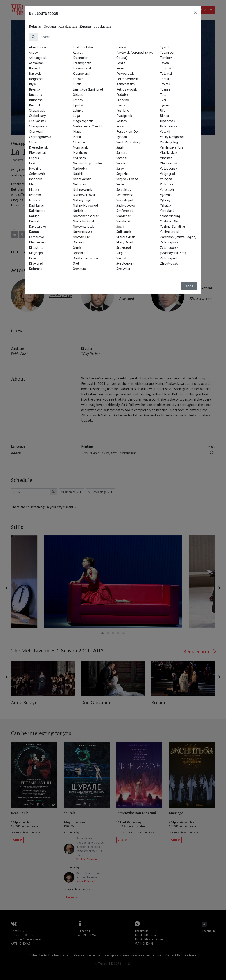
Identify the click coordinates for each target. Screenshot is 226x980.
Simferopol (125, 211)
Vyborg (165, 200)
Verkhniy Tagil (170, 142)
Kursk (77, 84)
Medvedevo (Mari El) (88, 126)
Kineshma (36, 247)
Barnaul (35, 68)
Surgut (121, 253)
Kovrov (78, 52)
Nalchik (78, 174)
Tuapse (165, 89)
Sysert (165, 47)
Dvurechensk (38, 147)
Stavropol (124, 247)
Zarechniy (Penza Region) (178, 237)
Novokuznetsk (83, 226)
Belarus (35, 26)
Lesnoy (78, 100)
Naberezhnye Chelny (88, 163)
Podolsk (122, 94)
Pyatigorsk (124, 116)
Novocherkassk (84, 221)
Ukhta (164, 116)
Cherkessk (36, 131)
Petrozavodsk (126, 89)
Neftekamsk (82, 179)
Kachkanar (37, 205)
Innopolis (36, 179)
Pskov (121, 105)
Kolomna (36, 269)
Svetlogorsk (125, 263)
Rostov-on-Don (128, 131)
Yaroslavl (167, 211)
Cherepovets (38, 126)
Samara (122, 152)
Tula (163, 94)
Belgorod (36, 79)
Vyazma (166, 195)
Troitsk (165, 84)
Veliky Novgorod (172, 137)
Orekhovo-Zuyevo (86, 258)
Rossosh (122, 126)
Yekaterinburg (170, 216)
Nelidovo (79, 184)
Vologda (166, 179)
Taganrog (167, 52)
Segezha (122, 174)
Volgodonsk (169, 168)
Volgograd (167, 174)
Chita (33, 142)
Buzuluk (35, 105)
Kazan (34, 232)
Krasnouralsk (82, 68)
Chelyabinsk (38, 121)
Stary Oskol (125, 242)
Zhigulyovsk (169, 263)
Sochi (120, 226)
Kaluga (34, 216)
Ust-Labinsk (169, 126)
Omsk (77, 247)
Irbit (32, 184)
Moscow (79, 142)
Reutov (122, 121)
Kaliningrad (37, 211)
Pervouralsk (125, 73)
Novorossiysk (82, 232)
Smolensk (123, 216)
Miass (77, 131)
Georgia (50, 26)
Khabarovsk (38, 242)
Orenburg (79, 269)
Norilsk (78, 211)
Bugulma (36, 94)
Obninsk (78, 242)
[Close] (196, 13)
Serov (120, 184)
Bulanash (36, 100)
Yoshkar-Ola (169, 221)
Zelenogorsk (169, 242)
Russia (85, 26)
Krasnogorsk (82, 63)
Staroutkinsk (126, 237)
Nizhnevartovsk (84, 195)
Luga (76, 116)
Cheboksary (37, 116)
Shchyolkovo (126, 205)
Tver (163, 100)
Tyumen (166, 105)
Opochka (79, 253)
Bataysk (35, 73)
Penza (121, 63)
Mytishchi (80, 158)
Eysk (32, 163)
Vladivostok (169, 163)
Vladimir (166, 158)
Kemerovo (37, 237)
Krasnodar (80, 58)
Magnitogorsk (83, 121)
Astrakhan (36, 63)
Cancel (189, 286)
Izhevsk (35, 200)
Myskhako (80, 152)
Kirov (33, 258)
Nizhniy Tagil (82, 200)
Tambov (166, 58)
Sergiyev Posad (127, 179)
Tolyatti (166, 73)
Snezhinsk (123, 221)
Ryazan (122, 137)
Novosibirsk (81, 237)
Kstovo (78, 79)
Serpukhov (124, 189)
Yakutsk (166, 205)
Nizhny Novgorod (85, 205)
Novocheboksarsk (86, 216)
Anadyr (34, 52)
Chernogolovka (40, 137)
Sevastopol (125, 200)
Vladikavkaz (169, 152)
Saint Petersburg (128, 142)
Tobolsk (166, 68)
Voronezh (167, 189)
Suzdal (121, 258)
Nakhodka (80, 168)
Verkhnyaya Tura (172, 147)
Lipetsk (78, 105)
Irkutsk (34, 189)
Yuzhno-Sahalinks (173, 226)
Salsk (120, 147)
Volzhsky (166, 184)
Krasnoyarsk (82, 73)
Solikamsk (124, 232)
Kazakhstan (68, 26)
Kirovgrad (36, 263)
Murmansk (80, 147)
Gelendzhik (37, 174)
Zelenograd (168, 258)
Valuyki (165, 131)
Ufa (163, 110)
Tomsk (165, 79)
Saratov (122, 163)
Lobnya (78, 110)
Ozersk (121, 47)
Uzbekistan (102, 26)
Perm (120, 68)
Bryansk (35, 89)
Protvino (123, 100)
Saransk (122, 158)
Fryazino (35, 168)
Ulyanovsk (168, 121)
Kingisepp (36, 253)
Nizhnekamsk (82, 189)
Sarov (120, 168)
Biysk (33, 84)
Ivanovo (35, 195)
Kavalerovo (38, 226)
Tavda (164, 63)
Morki (77, 137)
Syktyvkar (123, 269)
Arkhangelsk (38, 58)
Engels (34, 158)
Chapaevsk (37, 110)
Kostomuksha (83, 47)
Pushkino (123, 110)
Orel (76, 263)
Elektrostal (37, 152)
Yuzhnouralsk (170, 232)
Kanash (34, 221)
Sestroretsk (125, 195)
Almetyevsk (38, 47)
